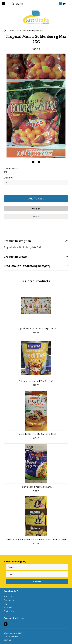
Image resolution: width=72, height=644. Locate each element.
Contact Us (9, 611)
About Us (8, 597)
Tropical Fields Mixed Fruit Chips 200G (36, 328)
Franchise (8, 608)
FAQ (6, 604)
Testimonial (9, 600)
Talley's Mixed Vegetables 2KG (36, 487)
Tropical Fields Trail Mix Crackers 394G (36, 434)
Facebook (6, 624)
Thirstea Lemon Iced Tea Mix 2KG (36, 381)
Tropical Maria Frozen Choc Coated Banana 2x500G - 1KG (36, 540)
